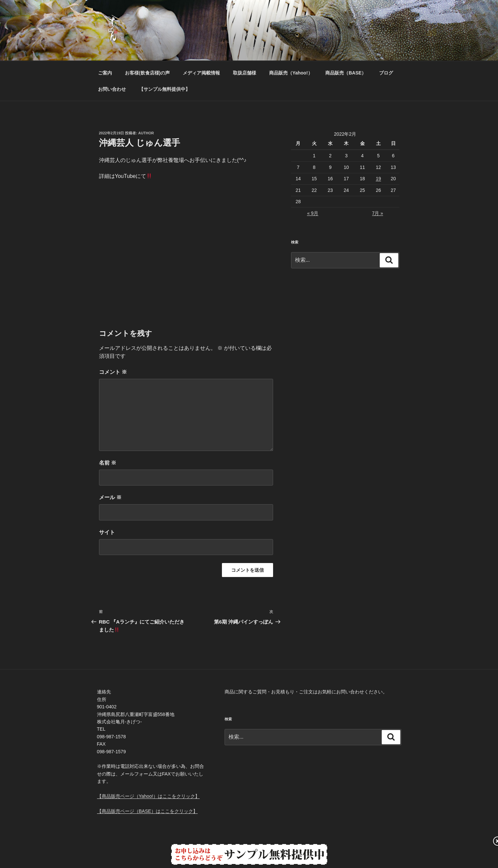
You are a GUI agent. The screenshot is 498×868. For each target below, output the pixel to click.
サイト (107, 532)
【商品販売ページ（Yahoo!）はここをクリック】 (148, 796)
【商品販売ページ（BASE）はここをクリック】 (147, 811)
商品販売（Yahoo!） (291, 73)
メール (110, 497)
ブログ (386, 73)
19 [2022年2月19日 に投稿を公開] (378, 179)
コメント (113, 372)
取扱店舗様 (245, 73)
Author (146, 133)
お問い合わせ (112, 89)
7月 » (378, 213)
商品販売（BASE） (346, 73)
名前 (108, 463)
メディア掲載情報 (201, 73)
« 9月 (312, 213)
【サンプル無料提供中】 (164, 89)
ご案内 (105, 73)
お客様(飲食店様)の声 (147, 73)
